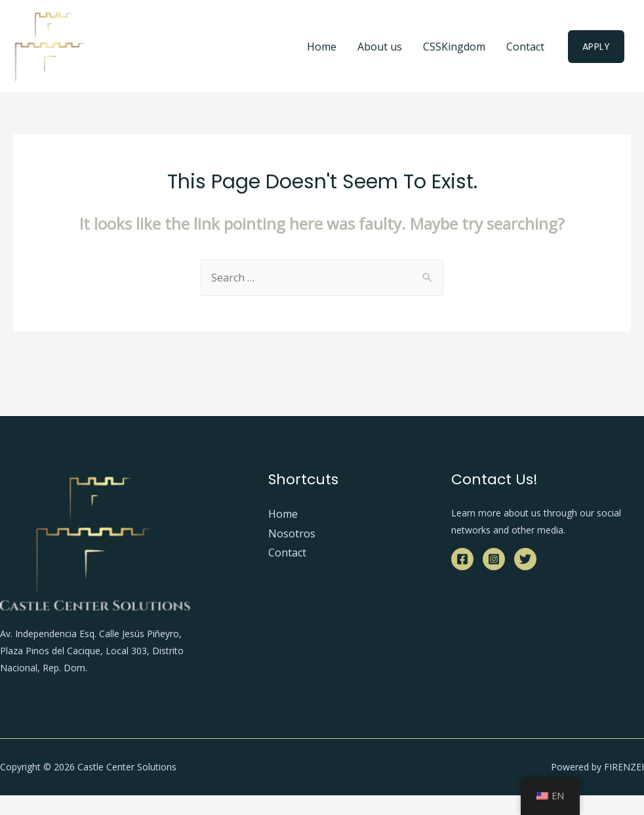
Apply (596, 47)
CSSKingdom (454, 47)
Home (322, 47)
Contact (525, 47)
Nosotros (292, 533)
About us (380, 47)
